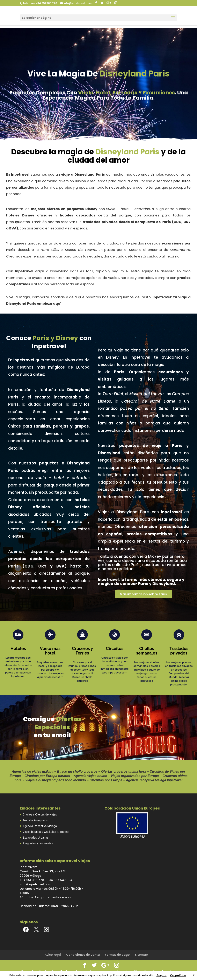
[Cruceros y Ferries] (82, 635)
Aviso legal (53, 955)
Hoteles (18, 649)
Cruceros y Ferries (82, 651)
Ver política (178, 975)
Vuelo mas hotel (50, 651)
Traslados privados (179, 651)
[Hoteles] (18, 635)
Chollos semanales (147, 651)
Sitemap (141, 955)
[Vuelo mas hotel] (50, 635)
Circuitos (115, 649)
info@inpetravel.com (35, 884)
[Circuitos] (115, 635)
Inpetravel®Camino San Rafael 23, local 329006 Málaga (42, 871)
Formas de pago (117, 955)
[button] (143, 594)
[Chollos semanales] (147, 635)
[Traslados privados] (179, 635)
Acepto (162, 975)
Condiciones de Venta (83, 955)
